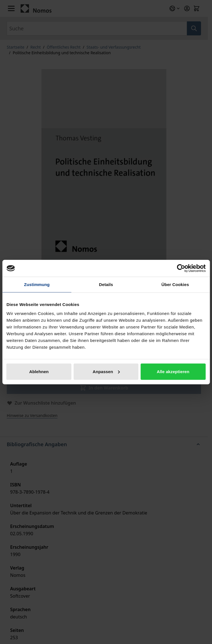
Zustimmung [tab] (37, 284)
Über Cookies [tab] (175, 284)
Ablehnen (39, 371)
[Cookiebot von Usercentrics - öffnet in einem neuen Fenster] (181, 268)
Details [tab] (106, 284)
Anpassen (106, 371)
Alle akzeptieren (173, 371)
